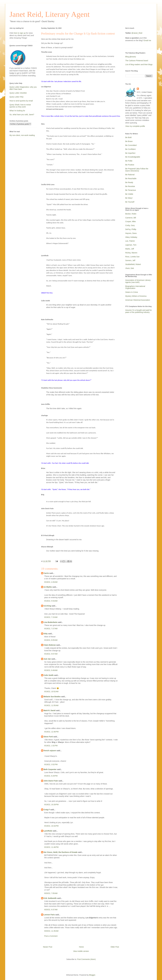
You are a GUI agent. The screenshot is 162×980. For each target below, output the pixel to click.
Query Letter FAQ (16, 97)
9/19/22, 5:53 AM (51, 601)
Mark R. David (50, 710)
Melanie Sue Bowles (52, 697)
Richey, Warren (131, 253)
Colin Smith (49, 675)
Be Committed (131, 145)
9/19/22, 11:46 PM (51, 847)
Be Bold (128, 137)
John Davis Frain (51, 781)
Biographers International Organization (135, 287)
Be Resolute (130, 186)
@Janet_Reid (137, 33)
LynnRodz (48, 831)
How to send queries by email (21, 101)
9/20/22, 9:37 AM (51, 910)
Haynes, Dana (131, 233)
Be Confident (130, 149)
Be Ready (129, 182)
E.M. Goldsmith (50, 898)
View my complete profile (135, 126)
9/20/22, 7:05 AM (51, 893)
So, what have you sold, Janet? (22, 115)
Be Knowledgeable (133, 157)
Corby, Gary (130, 225)
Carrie (46, 573)
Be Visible (129, 194)
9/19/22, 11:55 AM (51, 705)
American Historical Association (138, 300)
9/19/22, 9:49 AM (51, 670)
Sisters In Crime (132, 292)
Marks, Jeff (130, 249)
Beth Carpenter (50, 769)
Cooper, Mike (130, 221)
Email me (147, 40)
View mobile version (81, 951)
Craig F (47, 810)
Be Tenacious (131, 190)
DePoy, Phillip (131, 229)
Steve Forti (48, 737)
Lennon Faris (49, 915)
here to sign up (20, 33)
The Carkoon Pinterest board (137, 61)
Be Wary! (129, 198)
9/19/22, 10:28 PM (51, 805)
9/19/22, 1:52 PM (51, 746)
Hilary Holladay (131, 237)
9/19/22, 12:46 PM (51, 732)
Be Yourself (130, 202)
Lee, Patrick (130, 241)
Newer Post (48, 947)
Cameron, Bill (131, 218)
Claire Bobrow (50, 645)
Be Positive (130, 165)
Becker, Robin (131, 214)
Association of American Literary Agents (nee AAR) (138, 281)
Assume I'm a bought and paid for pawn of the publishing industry (139, 311)
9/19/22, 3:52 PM (51, 764)
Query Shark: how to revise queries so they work (20, 106)
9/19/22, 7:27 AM (51, 629)
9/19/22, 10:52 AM (51, 692)
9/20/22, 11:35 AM (51, 931)
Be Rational (130, 175)
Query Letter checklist (18, 93)
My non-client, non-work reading (22, 135)
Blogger (92, 975)
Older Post (115, 947)
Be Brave (129, 141)
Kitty (46, 634)
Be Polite (129, 161)
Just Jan (47, 659)
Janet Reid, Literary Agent (50, 14)
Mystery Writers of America (136, 296)
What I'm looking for (17, 111)
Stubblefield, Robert (133, 264)
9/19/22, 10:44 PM (51, 826)
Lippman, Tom (131, 245)
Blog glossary (131, 57)
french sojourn (50, 751)
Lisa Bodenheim (50, 622)
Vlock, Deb (130, 268)
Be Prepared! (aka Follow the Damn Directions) (137, 170)
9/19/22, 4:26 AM (51, 582)
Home (81, 947)
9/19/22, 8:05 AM (51, 640)
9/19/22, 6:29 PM (51, 776)
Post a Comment (51, 936)
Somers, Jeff (130, 260)
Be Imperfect (130, 153)
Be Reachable (131, 179)
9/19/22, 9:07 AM (51, 654)
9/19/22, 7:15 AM (51, 617)
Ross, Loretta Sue (132, 257)
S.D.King (47, 606)
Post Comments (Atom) (86, 959)
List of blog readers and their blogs (139, 64)
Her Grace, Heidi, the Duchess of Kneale (61, 852)
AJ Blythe (48, 587)
